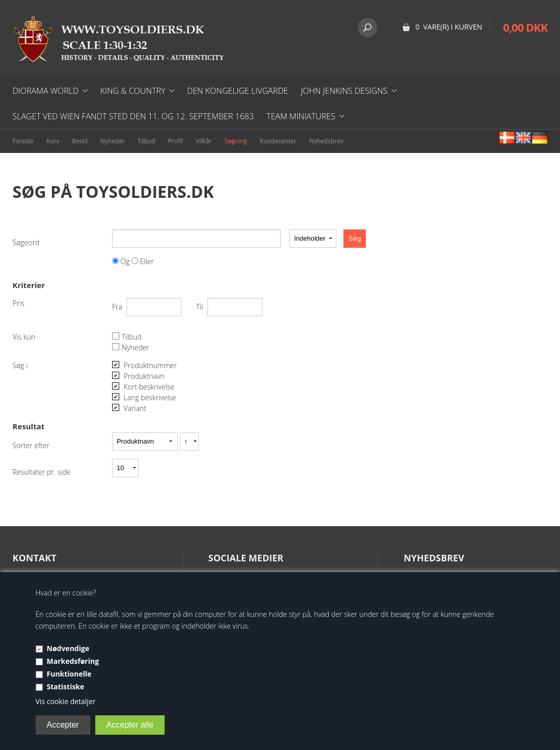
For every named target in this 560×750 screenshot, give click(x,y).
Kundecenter (278, 141)
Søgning (236, 141)
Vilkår (204, 141)
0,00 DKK (525, 27)
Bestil (80, 141)
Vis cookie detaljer (66, 701)
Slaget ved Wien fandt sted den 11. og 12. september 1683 (134, 116)
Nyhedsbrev (326, 141)
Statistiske (66, 687)
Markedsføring (73, 661)
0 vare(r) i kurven (449, 27)
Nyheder (113, 141)
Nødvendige (68, 648)
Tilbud (146, 141)
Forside (23, 141)
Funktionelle (69, 674)
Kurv (53, 141)
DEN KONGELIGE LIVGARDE (237, 91)
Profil (176, 141)
